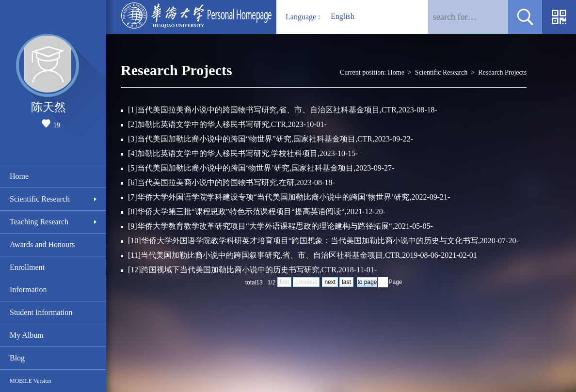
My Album (27, 335)
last (346, 282)
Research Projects (502, 72)
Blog (17, 358)
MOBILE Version (30, 381)
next (330, 282)
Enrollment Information (28, 278)
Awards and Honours (42, 244)
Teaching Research (39, 222)
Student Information (41, 312)
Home (19, 176)
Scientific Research (40, 199)
